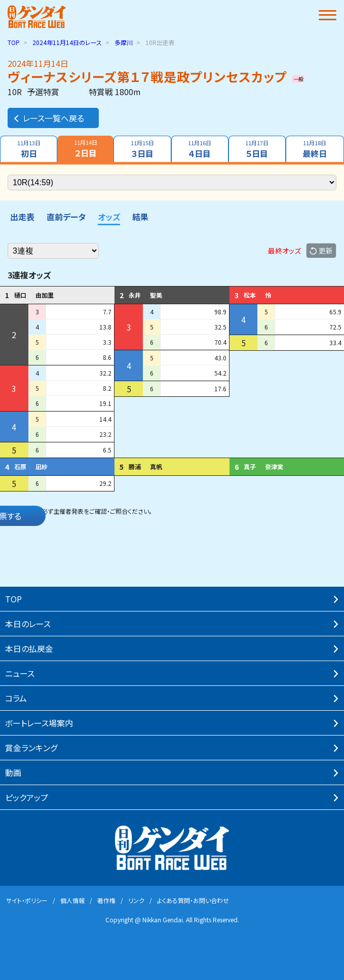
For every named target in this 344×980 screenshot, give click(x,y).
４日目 (200, 149)
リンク (136, 900)
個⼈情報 (72, 900)
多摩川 (124, 42)
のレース (67, 42)
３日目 (142, 149)
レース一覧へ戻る (48, 118)
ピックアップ (27, 797)
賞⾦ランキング (31, 748)
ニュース (20, 673)
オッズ (109, 217)
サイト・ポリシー (27, 900)
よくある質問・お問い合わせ (193, 900)
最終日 (315, 149)
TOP (14, 42)
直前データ (66, 217)
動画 (13, 772)
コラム (16, 698)
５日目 (257, 149)
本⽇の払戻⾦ (29, 648)
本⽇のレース (28, 624)
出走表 (22, 217)
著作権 (106, 900)
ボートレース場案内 (39, 723)
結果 (140, 217)
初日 (29, 149)
